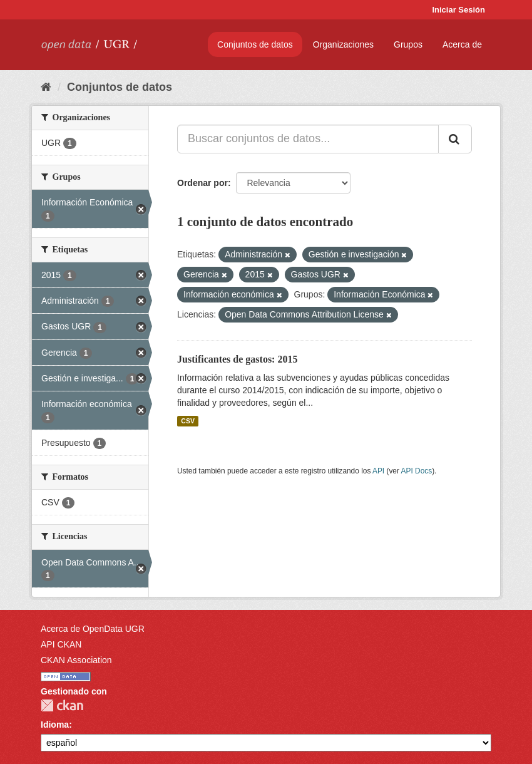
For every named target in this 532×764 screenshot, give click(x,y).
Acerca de (462, 44)
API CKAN (61, 644)
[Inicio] (46, 87)
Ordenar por (202, 183)
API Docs (417, 471)
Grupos (408, 44)
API (378, 471)
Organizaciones (343, 44)
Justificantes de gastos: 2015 (237, 359)
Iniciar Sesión (458, 10)
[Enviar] (455, 139)
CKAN (62, 705)
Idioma (55, 725)
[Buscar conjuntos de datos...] (308, 139)
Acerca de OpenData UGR (93, 629)
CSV (188, 421)
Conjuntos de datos (255, 44)
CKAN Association (76, 660)
